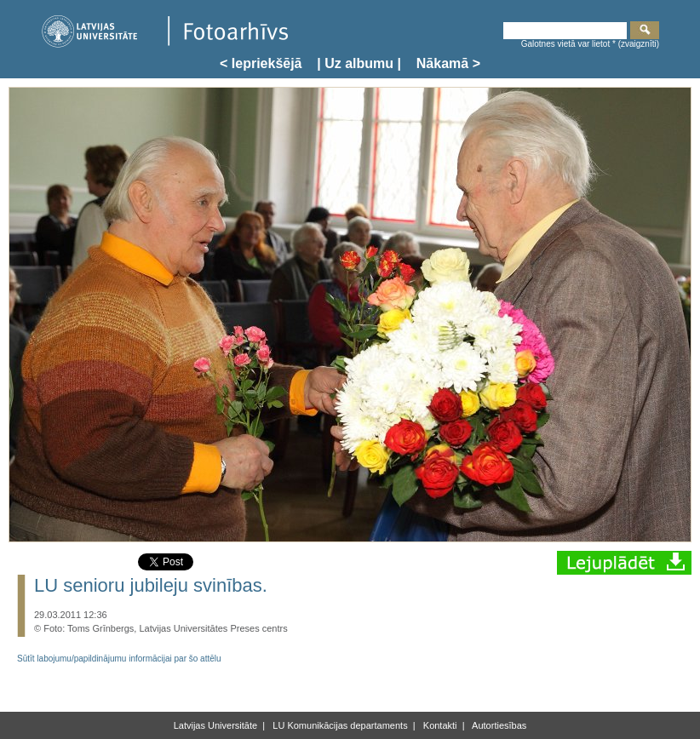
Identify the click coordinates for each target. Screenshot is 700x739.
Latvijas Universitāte (215, 725)
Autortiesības (499, 725)
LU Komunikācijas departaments (339, 725)
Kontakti (439, 725)
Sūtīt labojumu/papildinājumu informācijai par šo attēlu (119, 659)
